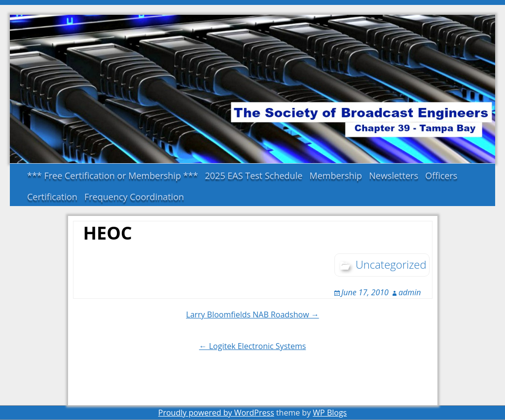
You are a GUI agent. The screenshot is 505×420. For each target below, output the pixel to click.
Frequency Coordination (134, 197)
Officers (441, 175)
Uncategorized (391, 264)
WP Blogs (330, 413)
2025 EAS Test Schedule (254, 175)
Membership (336, 175)
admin (410, 292)
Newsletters (394, 175)
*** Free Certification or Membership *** (112, 175)
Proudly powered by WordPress (216, 413)
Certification (52, 197)
